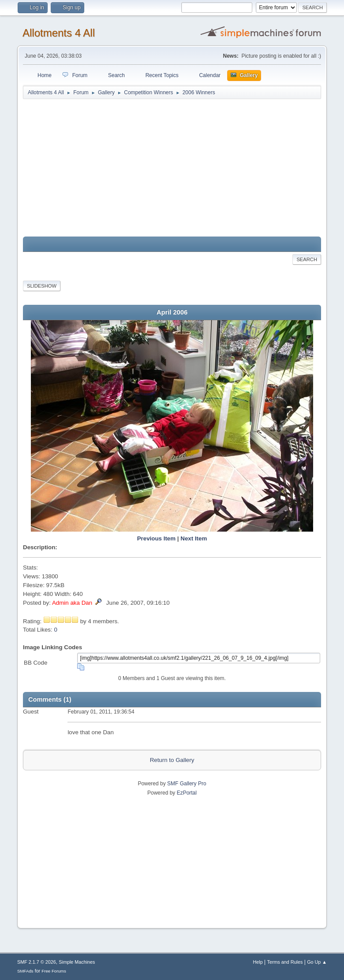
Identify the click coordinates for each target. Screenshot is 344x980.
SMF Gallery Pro (187, 784)
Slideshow (42, 286)
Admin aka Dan (72, 603)
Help (258, 962)
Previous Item (156, 538)
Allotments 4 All (59, 33)
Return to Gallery (172, 760)
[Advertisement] (172, 168)
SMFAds (25, 971)
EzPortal (187, 793)
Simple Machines (77, 962)
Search (307, 259)
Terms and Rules (285, 962)
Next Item (194, 538)
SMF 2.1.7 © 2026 (37, 962)
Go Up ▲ (317, 962)
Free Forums (54, 971)
